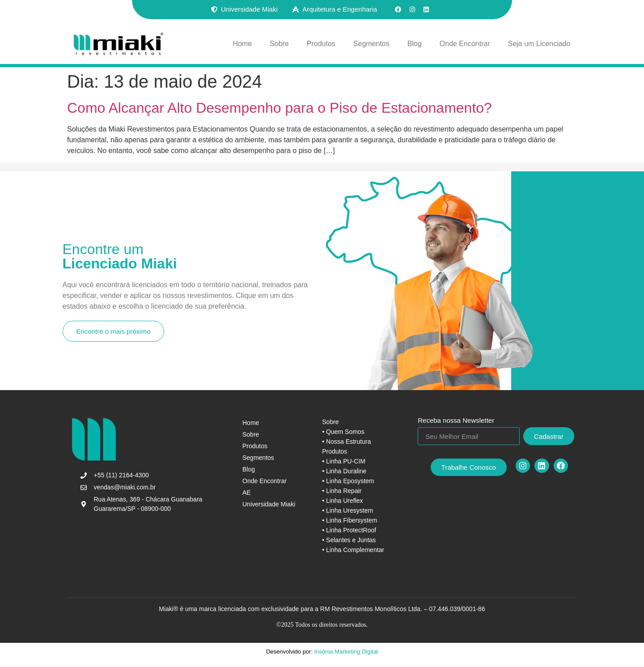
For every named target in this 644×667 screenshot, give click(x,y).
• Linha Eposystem (348, 481)
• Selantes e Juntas (349, 540)
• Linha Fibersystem (350, 520)
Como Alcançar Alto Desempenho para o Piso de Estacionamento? (280, 108)
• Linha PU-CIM (344, 461)
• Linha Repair (342, 491)
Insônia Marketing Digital (345, 652)
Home (242, 44)
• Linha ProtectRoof (349, 530)
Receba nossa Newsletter (456, 421)
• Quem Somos (343, 432)
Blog (415, 44)
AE (247, 493)
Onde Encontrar (465, 44)
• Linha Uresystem (347, 510)
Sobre (279, 44)
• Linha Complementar (353, 550)
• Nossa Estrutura (346, 442)
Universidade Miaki (269, 504)
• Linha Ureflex (342, 501)
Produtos (321, 44)
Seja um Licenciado (539, 44)
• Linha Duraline (344, 471)
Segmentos (371, 44)
